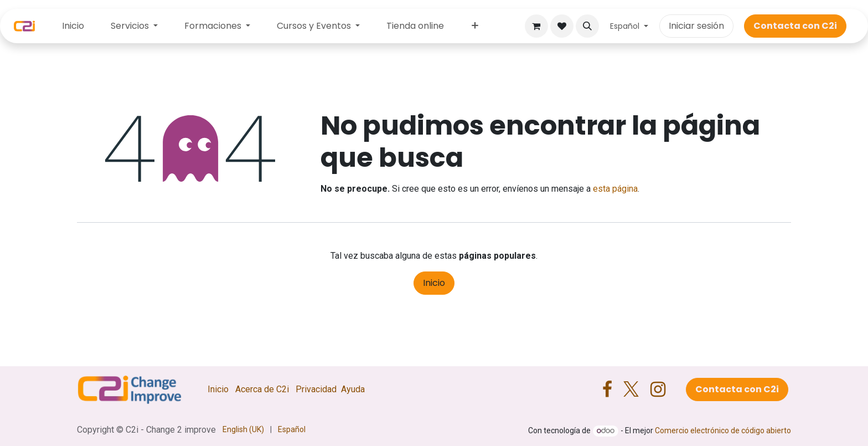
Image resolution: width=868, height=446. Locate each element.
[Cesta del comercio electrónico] (536, 26)
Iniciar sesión (696, 26)
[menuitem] (73, 26)
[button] (587, 26)
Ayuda (353, 389)
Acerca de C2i (262, 389)
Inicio (434, 283)
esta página (615, 189)
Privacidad (316, 389)
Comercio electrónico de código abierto (723, 430)
